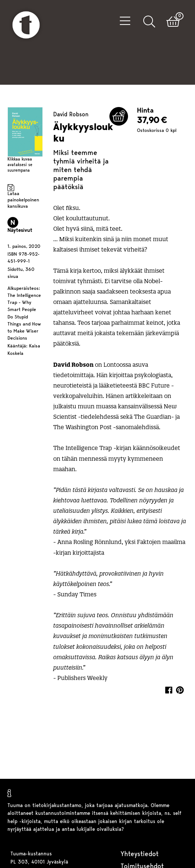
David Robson (71, 107)
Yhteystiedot (140, 854)
